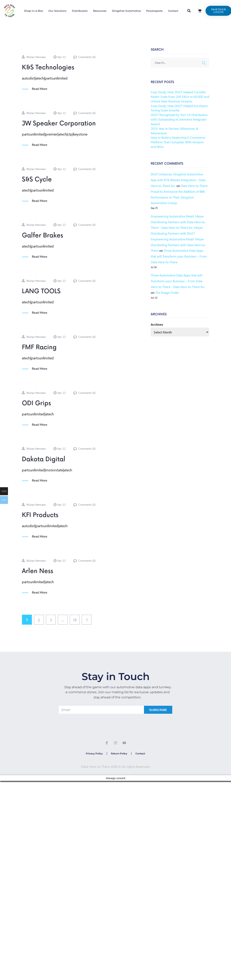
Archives (157, 324)
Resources (100, 11)
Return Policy (119, 753)
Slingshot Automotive (126, 11)
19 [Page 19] (75, 620)
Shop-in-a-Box (34, 11)
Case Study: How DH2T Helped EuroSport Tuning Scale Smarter (179, 108)
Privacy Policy (94, 753)
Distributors (80, 11)
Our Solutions (57, 11)
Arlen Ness (38, 571)
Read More (40, 89)
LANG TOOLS (41, 291)
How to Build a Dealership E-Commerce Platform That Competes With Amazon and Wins (178, 142)
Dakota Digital (44, 459)
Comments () (87, 57)
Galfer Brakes (43, 236)
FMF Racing (39, 347)
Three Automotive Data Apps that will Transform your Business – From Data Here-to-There (179, 256)
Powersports (154, 11)
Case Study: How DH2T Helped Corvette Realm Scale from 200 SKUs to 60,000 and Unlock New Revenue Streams (180, 97)
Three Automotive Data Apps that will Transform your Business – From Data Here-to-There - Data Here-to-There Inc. (178, 281)
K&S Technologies (48, 68)
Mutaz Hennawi (36, 57)
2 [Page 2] (39, 620)
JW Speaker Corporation (59, 124)
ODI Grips (36, 403)
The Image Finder (167, 292)
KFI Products (40, 515)
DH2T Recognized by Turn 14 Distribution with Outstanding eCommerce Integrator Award (179, 119)
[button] (189, 11)
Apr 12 (62, 57)
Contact (173, 11)
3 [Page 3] (51, 620)
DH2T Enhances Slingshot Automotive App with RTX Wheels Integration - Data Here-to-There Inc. (178, 180)
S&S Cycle (37, 180)
